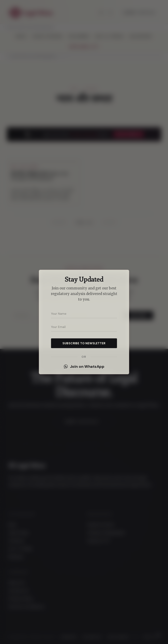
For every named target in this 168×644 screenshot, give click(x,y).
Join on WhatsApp (84, 367)
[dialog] (84, 322)
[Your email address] (84, 327)
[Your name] (84, 314)
